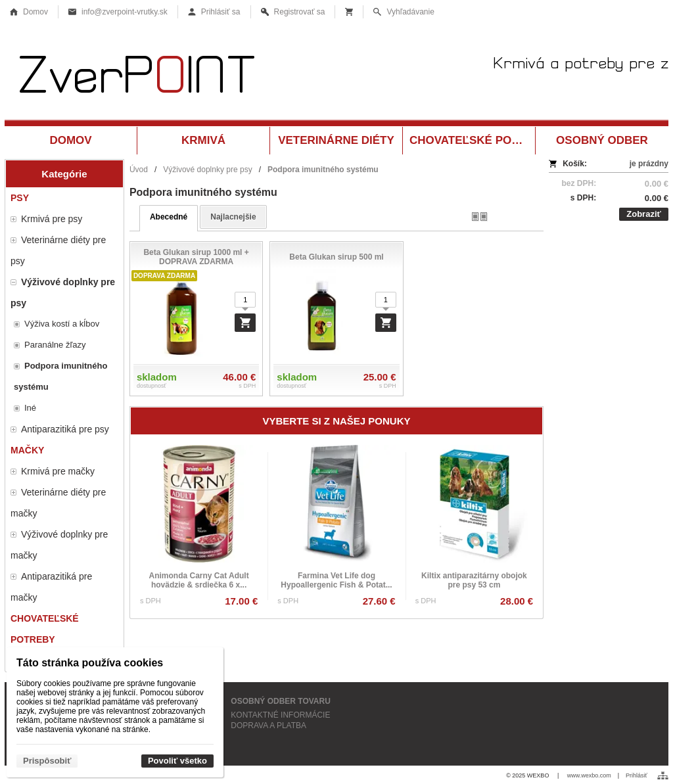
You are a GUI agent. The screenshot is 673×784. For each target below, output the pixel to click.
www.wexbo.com (589, 775)
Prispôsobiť (47, 761)
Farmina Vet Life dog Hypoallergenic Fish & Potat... (336, 580)
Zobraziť (643, 214)
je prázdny (649, 164)
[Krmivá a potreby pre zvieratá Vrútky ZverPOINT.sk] (336, 77)
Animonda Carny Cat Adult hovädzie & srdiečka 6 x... (198, 580)
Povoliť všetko (177, 761)
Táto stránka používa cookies (90, 663)
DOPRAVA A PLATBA (268, 726)
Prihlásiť (637, 775)
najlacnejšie (233, 217)
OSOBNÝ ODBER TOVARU (281, 701)
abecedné (169, 217)
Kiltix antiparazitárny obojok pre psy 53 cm (474, 580)
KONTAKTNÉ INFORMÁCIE (280, 715)
